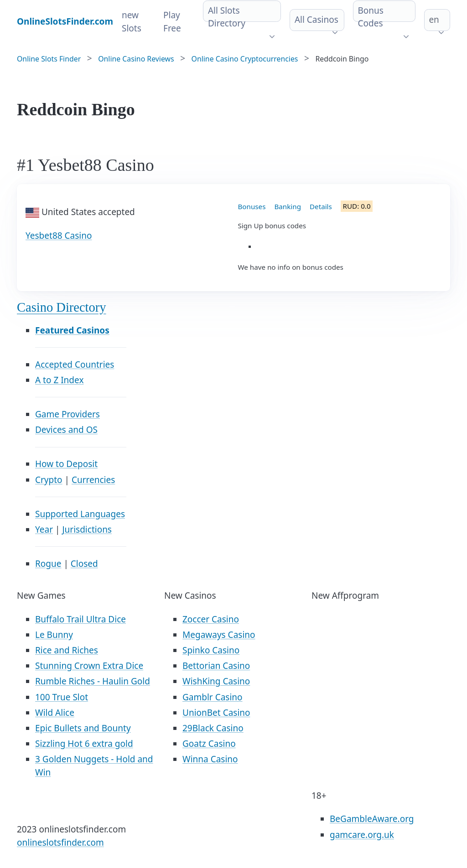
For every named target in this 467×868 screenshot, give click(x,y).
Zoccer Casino (211, 619)
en (434, 20)
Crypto (49, 480)
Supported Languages (80, 514)
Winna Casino (210, 759)
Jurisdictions (87, 529)
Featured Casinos (72, 330)
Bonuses (252, 206)
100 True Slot (62, 697)
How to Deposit (66, 464)
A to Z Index (59, 380)
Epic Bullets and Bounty (83, 728)
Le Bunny (54, 635)
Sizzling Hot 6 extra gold (84, 744)
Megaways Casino (219, 635)
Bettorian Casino (216, 666)
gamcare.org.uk (362, 835)
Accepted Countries (75, 365)
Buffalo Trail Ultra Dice (80, 619)
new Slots (132, 22)
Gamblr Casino (213, 697)
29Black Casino (213, 728)
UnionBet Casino (216, 713)
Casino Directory (62, 307)
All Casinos (317, 20)
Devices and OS (66, 430)
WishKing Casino (216, 681)
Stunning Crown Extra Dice (89, 666)
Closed (84, 564)
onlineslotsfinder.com (60, 842)
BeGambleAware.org (372, 819)
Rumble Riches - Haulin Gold (93, 681)
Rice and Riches (67, 650)
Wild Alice (55, 713)
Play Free (172, 22)
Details (321, 206)
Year (44, 529)
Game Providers (67, 414)
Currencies (93, 480)
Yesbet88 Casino (59, 236)
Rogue (48, 564)
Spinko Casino (211, 650)
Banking (288, 206)
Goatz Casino (209, 744)
